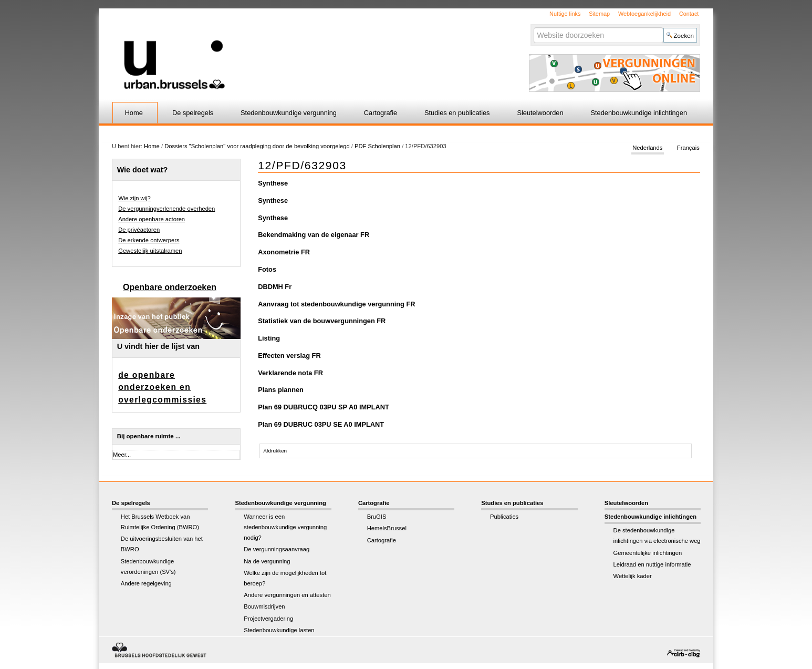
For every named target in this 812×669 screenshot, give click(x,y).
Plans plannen (281, 390)
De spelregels (193, 113)
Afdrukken (275, 451)
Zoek (533, 27)
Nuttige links (565, 14)
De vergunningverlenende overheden (166, 209)
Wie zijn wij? (134, 198)
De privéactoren (139, 230)
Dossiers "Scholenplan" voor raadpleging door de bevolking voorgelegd (258, 146)
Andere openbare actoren (152, 219)
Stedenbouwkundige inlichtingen (639, 113)
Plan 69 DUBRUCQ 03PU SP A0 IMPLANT (324, 407)
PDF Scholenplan (377, 146)
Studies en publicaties (457, 113)
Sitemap (599, 14)
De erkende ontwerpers (149, 240)
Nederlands (647, 148)
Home (134, 113)
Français (688, 148)
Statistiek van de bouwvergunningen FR (322, 321)
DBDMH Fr (275, 287)
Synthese (273, 183)
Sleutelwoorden (540, 113)
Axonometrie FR (284, 252)
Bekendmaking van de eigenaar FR (314, 235)
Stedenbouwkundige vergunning (289, 113)
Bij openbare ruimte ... (149, 436)
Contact (689, 14)
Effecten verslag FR (289, 356)
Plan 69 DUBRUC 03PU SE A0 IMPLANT (321, 424)
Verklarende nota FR (290, 373)
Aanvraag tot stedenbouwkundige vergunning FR (336, 304)
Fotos (267, 269)
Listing (269, 338)
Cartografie (381, 113)
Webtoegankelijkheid (644, 14)
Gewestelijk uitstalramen (150, 251)
